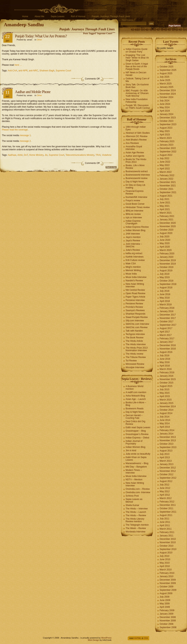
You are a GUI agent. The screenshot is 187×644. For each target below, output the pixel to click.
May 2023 (165, 131)
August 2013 (166, 451)
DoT (26, 155)
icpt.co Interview (134, 217)
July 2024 (164, 101)
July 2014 (164, 417)
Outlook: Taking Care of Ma (137, 80)
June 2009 (165, 600)
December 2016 (168, 345)
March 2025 (166, 84)
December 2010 (168, 539)
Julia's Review (133, 250)
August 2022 (166, 155)
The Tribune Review (136, 357)
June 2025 (165, 80)
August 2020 (166, 233)
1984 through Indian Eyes (136, 128)
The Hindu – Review (136, 515)
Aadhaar (12, 155)
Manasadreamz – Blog (137, 463)
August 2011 (166, 515)
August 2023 (166, 128)
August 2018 (166, 288)
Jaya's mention (133, 237)
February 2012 (167, 502)
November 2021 (168, 186)
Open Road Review (135, 293)
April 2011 (165, 525)
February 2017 (167, 339)
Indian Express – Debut (137, 438)
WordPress (106, 638)
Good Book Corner (135, 204)
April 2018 (165, 301)
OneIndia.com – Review (138, 489)
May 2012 (165, 491)
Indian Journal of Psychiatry (134, 442)
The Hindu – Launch (136, 512)
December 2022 (168, 148)
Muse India (131, 274)
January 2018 (167, 311)
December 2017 (168, 315)
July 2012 (164, 485)
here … (18, 65)
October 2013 (167, 444)
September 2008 (168, 627)
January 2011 (167, 536)
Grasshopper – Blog (136, 431)
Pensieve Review (134, 304)
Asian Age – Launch (136, 399)
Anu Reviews (132, 143)
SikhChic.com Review (137, 327)
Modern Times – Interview (134, 471)
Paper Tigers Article (135, 297)
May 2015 (165, 393)
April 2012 (165, 495)
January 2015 (167, 403)
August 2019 (166, 271)
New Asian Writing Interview (135, 285)
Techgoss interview (135, 334)
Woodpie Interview (135, 367)
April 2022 (165, 169)
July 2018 (164, 291)
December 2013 (168, 437)
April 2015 (165, 396)
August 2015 (166, 386)
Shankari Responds (136, 314)
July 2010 (164, 556)
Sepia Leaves (58, 16)
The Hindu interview (136, 344)
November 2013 (168, 440)
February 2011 (167, 532)
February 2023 (167, 141)
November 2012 (168, 471)
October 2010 (167, 546)
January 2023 (167, 145)
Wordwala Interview (135, 532)
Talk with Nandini (134, 331)
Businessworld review (136, 178)
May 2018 (165, 298)
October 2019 (167, 267)
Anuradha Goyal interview (134, 148)
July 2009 (164, 597)
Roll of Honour (78, 16)
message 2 (25, 141)
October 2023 (167, 121)
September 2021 (168, 192)
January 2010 (167, 576)
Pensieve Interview (135, 300)
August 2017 (166, 328)
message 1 (25, 135)
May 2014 (165, 423)
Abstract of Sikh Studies (138, 133)
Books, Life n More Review (135, 167)
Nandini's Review (134, 281)
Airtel (20, 155)
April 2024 (165, 111)
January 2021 (167, 220)
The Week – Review (136, 528)
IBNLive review (133, 214)
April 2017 (165, 332)
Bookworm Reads (135, 409)
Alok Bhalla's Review (136, 140)
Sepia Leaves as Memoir (134, 501)
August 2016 (166, 352)
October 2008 (167, 624)
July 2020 (164, 237)
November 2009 (168, 583)
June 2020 (165, 240)
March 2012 (166, 498)
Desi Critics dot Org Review (135, 423)
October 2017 (167, 322)
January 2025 (167, 87)
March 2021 (166, 213)
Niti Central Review (135, 290)
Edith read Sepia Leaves (138, 427)
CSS (146, 638)
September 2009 (168, 590)
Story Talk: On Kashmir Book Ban (137, 86)
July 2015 (164, 389)
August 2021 (166, 196)
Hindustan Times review (138, 207)
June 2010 (165, 559)
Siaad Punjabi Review (137, 317)
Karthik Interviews (135, 257)
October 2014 (167, 410)
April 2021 (165, 209)
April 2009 (165, 607)
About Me (39, 16)
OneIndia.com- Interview (138, 492)
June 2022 (165, 162)
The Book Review (134, 338)
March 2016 (166, 369)
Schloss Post (132, 496)
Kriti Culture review (135, 260)
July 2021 (164, 199)
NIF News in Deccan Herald (136, 74)
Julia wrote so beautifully (138, 454)
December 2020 (168, 223)
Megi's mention (133, 267)
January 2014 (167, 434)
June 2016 (165, 359)
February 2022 (167, 175)
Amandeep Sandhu (24, 25)
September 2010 (168, 549)
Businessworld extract (137, 171)
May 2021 (165, 206)
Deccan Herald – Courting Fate (134, 417)
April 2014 (165, 427)
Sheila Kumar (132, 505)
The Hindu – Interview (137, 509)
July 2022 (164, 158)
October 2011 (167, 508)
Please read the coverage (15, 130)
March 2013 (166, 461)
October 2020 (167, 230)
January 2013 (167, 464)
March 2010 (166, 570)
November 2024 (168, 94)
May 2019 (165, 277)
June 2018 (165, 294)
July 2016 (164, 356)
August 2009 (166, 593)
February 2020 (167, 254)
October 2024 (167, 97)
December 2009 (168, 580)
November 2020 (168, 226)
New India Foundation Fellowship (137, 101)
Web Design (93, 640)
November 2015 (168, 379)
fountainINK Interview (136, 197)
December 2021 (168, 182)
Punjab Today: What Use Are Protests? (41, 36)
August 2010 (166, 553)
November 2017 (168, 318)
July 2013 (164, 454)
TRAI (98, 155)
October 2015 (167, 383)
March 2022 (166, 172)
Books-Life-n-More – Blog (136, 404)
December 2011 (168, 505)
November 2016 (168, 349)
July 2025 (164, 77)
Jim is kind (131, 450)
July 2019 (164, 274)
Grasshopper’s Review (137, 434)
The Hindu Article (134, 341)
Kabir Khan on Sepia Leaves (136, 459)
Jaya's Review (133, 241)
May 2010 (165, 563)
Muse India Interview (136, 277)
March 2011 (166, 529)
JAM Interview (133, 234)
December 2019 (168, 260)
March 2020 (166, 250)
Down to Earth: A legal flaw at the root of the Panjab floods (137, 66)
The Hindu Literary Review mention (135, 520)
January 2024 (167, 114)
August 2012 (166, 481)
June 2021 (165, 203)
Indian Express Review (137, 227)
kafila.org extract (134, 253)
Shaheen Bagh (47, 71)
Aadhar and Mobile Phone (33, 92)
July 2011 (164, 519)
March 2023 (166, 138)
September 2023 (168, 124)
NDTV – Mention (134, 480)
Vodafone (107, 155)
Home (25, 16)
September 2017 (168, 325)
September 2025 (168, 70)
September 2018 (168, 284)
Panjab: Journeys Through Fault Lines (111, 16)
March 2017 (166, 335)
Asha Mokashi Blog (135, 396)
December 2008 (168, 617)
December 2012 (168, 468)
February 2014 (167, 430)
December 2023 (168, 118)
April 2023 (165, 135)
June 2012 (165, 488)
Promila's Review (134, 307)
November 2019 (168, 264)
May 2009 (165, 604)
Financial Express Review (135, 192)
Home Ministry (36, 155)
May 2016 (165, 362)
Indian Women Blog (136, 230)
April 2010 (165, 566)
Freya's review (133, 201)
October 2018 (167, 281)
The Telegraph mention (137, 525)
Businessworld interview (138, 175)
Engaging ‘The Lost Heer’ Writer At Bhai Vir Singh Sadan (137, 58)
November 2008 (168, 621)
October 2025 (167, 67)
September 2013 (168, 447)
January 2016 (167, 376)
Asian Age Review (135, 153)
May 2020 (165, 243)
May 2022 (165, 165)
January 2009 (167, 614)
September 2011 (168, 512)
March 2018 (166, 305)
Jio (46, 155)
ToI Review (131, 361)
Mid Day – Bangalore (136, 467)
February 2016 (167, 373)
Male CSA (131, 264)
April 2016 (165, 366)
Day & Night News (135, 182)
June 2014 (165, 420)
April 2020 (165, 247)
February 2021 (167, 216)
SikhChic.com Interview (137, 324)
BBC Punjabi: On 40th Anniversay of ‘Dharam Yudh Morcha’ (137, 93)
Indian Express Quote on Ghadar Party (136, 50)
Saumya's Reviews (135, 310)
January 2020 (167, 257)
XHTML (138, 638)
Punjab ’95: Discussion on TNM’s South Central (138, 107)
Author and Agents (135, 156)
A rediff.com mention (136, 392)
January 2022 (167, 179)
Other (39, 40)
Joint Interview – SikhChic (134, 245)
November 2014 (168, 406)
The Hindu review (134, 354)
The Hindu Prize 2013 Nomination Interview (137, 349)
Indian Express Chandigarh (133, 222)
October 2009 (167, 587)
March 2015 (166, 400)
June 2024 (165, 104)
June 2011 (165, 522)
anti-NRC (34, 71)
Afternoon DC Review (136, 136)
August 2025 (166, 73)
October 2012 (167, 474)
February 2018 (167, 308)
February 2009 (167, 610)
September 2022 (168, 152)
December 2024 (168, 90)
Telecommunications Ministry (80, 155)
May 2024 (165, 107)
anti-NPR (23, 71)
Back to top (111, 167)
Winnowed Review (135, 364)
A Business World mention (134, 388)
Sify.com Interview (135, 321)
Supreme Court (63, 71)
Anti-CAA (12, 71)
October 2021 (167, 189)
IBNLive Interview (134, 211)
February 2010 (167, 573)
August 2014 (166, 413)
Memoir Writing (133, 270)
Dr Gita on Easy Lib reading (135, 186)
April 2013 (165, 457)
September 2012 (168, 478)
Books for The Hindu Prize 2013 (136, 161)
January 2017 (167, 342)
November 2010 (168, 542)
